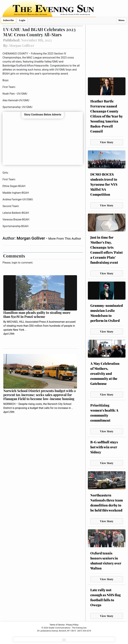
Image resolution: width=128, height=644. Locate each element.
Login (22, 20)
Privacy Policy (72, 625)
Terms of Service (57, 625)
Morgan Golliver (31, 238)
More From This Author (65, 239)
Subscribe (8, 20)
